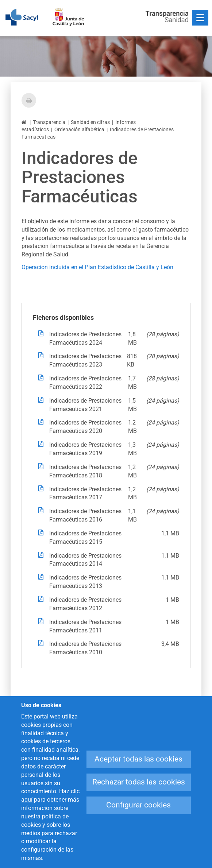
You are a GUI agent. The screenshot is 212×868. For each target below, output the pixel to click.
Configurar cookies (138, 805)
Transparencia (49, 122)
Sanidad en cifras (90, 122)
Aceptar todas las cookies (138, 759)
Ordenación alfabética (79, 129)
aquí (27, 800)
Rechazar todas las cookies (139, 782)
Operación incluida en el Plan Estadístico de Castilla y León (97, 267)
